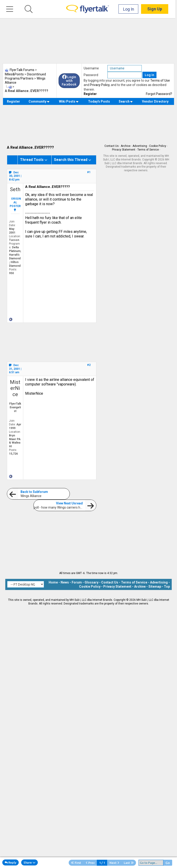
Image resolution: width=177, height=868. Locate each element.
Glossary (91, 582)
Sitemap (155, 587)
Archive (126, 146)
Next (114, 863)
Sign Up (156, 9)
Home (53, 582)
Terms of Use (160, 80)
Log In (130, 9)
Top (167, 587)
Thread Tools (32, 160)
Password (91, 75)
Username (91, 68)
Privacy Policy (100, 85)
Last (129, 863)
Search (126, 101)
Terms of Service (148, 150)
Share (29, 862)
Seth (15, 189)
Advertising (140, 146)
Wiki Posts (69, 101)
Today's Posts (99, 101)
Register (90, 94)
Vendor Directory (155, 101)
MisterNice (15, 388)
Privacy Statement (124, 150)
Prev (90, 863)
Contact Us (112, 146)
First (76, 863)
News (65, 582)
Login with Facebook (69, 81)
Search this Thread (71, 160)
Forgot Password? (159, 94)
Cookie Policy (158, 146)
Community (39, 101)
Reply (10, 862)
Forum (77, 582)
